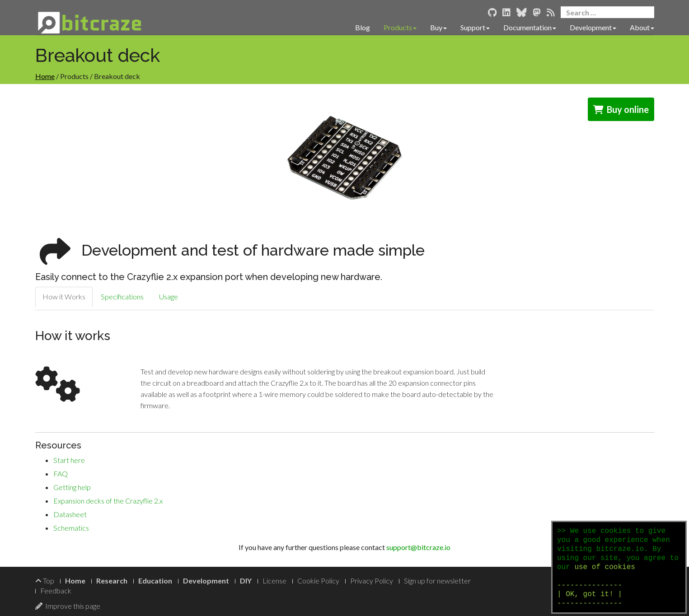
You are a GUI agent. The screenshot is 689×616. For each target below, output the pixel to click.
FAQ (61, 474)
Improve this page (68, 606)
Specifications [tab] (122, 296)
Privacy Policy (372, 581)
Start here (69, 460)
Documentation (530, 27)
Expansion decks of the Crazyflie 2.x (108, 501)
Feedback (56, 590)
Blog (363, 27)
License (274, 581)
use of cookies (605, 567)
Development (593, 27)
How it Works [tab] (64, 296)
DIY (246, 581)
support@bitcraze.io (418, 547)
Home (45, 76)
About (642, 27)
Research (112, 581)
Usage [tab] (169, 296)
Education (155, 581)
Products (400, 27)
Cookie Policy (318, 581)
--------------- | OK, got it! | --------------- (590, 594)
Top (45, 581)
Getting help (72, 487)
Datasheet (70, 514)
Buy (438, 27)
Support (475, 27)
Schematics (71, 528)
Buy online (621, 109)
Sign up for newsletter (437, 581)
